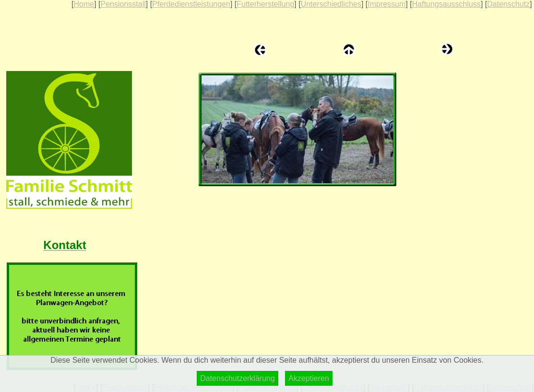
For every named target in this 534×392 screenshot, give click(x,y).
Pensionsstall (123, 4)
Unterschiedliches (331, 4)
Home (84, 4)
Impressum (386, 4)
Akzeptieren (309, 378)
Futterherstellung (265, 4)
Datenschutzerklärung (237, 378)
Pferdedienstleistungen (191, 4)
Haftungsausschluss (446, 4)
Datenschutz (508, 4)
